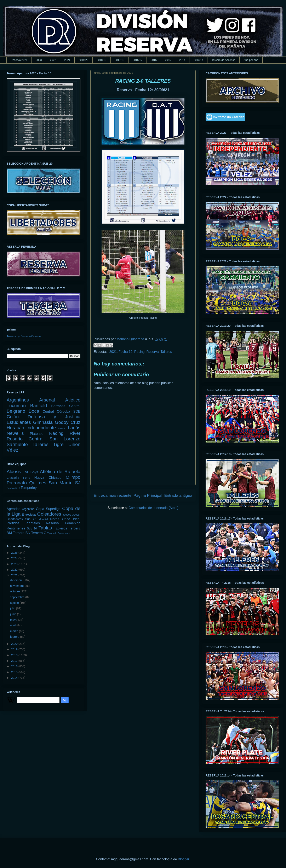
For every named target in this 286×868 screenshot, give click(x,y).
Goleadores (49, 514)
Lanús (74, 428)
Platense (37, 434)
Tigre (58, 444)
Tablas (45, 528)
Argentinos (18, 400)
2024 (15, 558)
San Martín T (13, 488)
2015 (168, 60)
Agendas (13, 509)
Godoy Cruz (68, 422)
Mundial (43, 519)
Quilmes (38, 483)
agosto (15, 603)
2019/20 (83, 60)
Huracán (15, 428)
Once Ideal (71, 519)
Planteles (33, 523)
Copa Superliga (48, 509)
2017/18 (119, 60)
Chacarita (13, 478)
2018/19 (101, 60)
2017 (15, 661)
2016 (154, 60)
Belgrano (16, 411)
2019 (15, 649)
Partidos (13, 523)
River (75, 433)
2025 (15, 553)
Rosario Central (25, 439)
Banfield (38, 406)
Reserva (153, 352)
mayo (14, 620)
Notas (55, 519)
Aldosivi (15, 472)
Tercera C (39, 533)
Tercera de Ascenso (223, 60)
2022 (53, 60)
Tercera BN (22, 533)
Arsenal (47, 400)
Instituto (62, 428)
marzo (15, 631)
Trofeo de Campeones (59, 533)
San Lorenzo (65, 439)
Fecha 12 (125, 352)
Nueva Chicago (48, 478)
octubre (15, 591)
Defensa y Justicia (54, 417)
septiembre (18, 597)
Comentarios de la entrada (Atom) (153, 508)
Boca (34, 411)
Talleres (166, 352)
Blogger (183, 859)
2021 (67, 60)
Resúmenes (16, 528)
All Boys (31, 472)
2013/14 (198, 60)
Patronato (17, 483)
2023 (39, 60)
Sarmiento (17, 444)
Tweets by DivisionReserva (24, 336)
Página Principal (148, 495)
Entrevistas (29, 515)
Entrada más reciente (113, 495)
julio (13, 608)
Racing (139, 352)
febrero (15, 637)
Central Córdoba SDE (61, 412)
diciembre (17, 580)
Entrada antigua (178, 495)
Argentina (28, 509)
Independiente (41, 428)
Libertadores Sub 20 (21, 519)
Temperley (29, 488)
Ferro (27, 478)
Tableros (60, 528)
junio (14, 614)
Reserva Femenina (63, 523)
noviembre (17, 586)
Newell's (15, 433)
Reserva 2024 (19, 60)
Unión (74, 444)
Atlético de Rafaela (60, 472)
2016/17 (138, 60)
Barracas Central (66, 406)
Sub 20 (32, 528)
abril (13, 625)
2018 (15, 655)
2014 (182, 60)
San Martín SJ (65, 483)
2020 (15, 644)
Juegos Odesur (71, 515)
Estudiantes (19, 422)
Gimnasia (43, 422)
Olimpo (73, 477)
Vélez (12, 450)
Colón (13, 417)
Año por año (251, 60)
